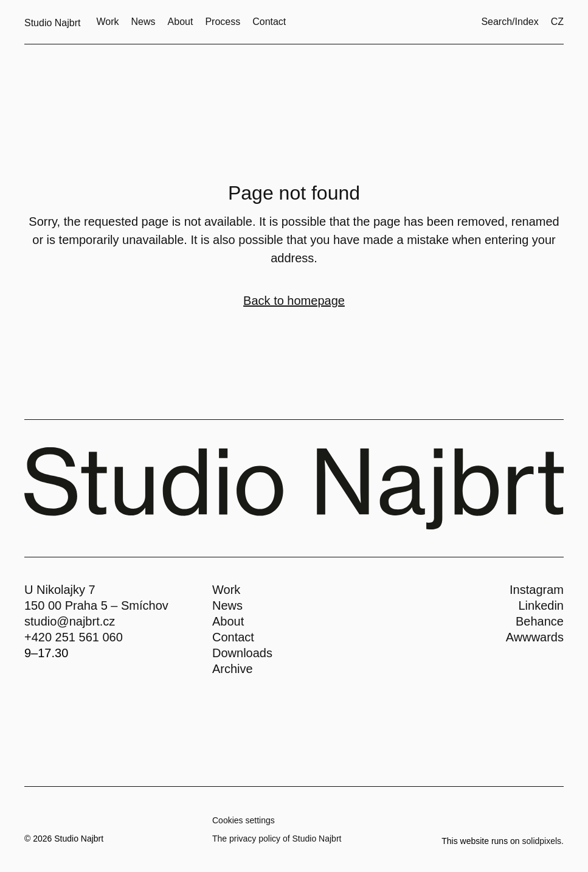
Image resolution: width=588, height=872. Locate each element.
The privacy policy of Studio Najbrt (277, 839)
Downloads (242, 653)
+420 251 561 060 (74, 637)
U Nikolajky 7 (60, 590)
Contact (233, 637)
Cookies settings (244, 820)
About (228, 621)
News (227, 605)
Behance (540, 621)
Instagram (537, 590)
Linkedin (541, 605)
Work (226, 590)
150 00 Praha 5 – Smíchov (96, 605)
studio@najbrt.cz (70, 621)
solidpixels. (543, 841)
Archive (233, 669)
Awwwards (535, 637)
